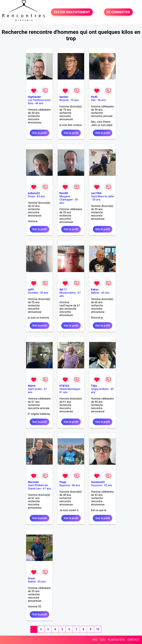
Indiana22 (34, 193)
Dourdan (33, 293)
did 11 (63, 290)
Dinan (31, 196)
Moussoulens (67, 293)
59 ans (96, 200)
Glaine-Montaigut (70, 389)
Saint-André (35, 389)
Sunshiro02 (98, 482)
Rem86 (64, 193)
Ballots (95, 293)
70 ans (75, 100)
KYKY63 (64, 386)
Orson (31, 578)
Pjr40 (94, 97)
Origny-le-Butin (100, 389)
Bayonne (65, 485)
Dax (93, 100)
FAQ (95, 640)
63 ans (41, 196)
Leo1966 (96, 193)
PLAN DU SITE (116, 640)
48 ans (76, 485)
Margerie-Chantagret (66, 198)
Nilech (32, 386)
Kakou (95, 290)
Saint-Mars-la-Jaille (102, 196)
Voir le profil (39, 133)
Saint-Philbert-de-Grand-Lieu (38, 487)
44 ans (39, 103)
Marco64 (33, 482)
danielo (64, 97)
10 (98, 629)
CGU (103, 640)
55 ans (44, 293)
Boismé (64, 100)
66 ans (105, 293)
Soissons (96, 485)
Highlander (34, 97)
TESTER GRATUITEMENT (72, 12)
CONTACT (133, 640)
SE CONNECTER (118, 12)
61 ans (63, 392)
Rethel (32, 582)
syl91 (31, 290)
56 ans (102, 100)
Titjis (94, 386)
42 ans (108, 485)
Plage (63, 482)
